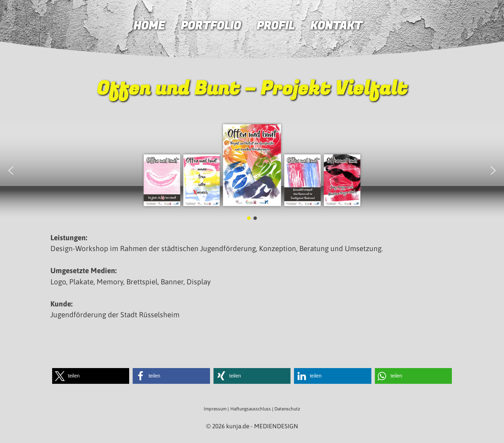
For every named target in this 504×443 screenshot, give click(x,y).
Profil (275, 26)
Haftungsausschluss (251, 409)
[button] (11, 171)
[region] (252, 170)
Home (149, 26)
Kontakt (336, 26)
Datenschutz (287, 409)
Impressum (215, 409)
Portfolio (211, 26)
